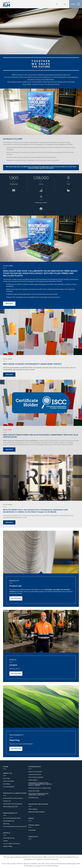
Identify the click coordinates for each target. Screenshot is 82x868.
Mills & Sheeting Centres (10, 798)
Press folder (32, 822)
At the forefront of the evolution (13, 790)
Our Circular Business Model (12, 810)
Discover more (16, 590)
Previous (3, 103)
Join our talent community (11, 835)
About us (8, 765)
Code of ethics (33, 772)
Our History (7, 776)
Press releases (33, 801)
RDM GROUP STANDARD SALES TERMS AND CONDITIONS (38, 786)
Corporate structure (35, 766)
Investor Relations (38, 796)
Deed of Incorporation (35, 763)
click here (41, 864)
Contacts (33, 828)
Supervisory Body (34, 783)
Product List (15, 578)
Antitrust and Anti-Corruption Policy (40, 780)
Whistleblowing (33, 789)
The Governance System (36, 769)
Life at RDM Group (9, 830)
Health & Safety (8, 838)
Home (6, 758)
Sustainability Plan (9, 813)
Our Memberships (9, 778)
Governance (35, 758)
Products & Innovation (15, 785)
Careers (13, 657)
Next (79, 103)
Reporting (14, 732)
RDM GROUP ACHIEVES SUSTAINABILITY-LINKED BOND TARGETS (32, 356)
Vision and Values (8, 773)
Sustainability (10, 805)
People (7, 825)
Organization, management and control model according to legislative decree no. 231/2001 (40, 776)
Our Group (6, 770)
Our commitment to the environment (15, 818)
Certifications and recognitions (13, 796)
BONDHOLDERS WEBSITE (37, 804)
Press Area (34, 817)
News (31, 810)
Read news (9, 295)
